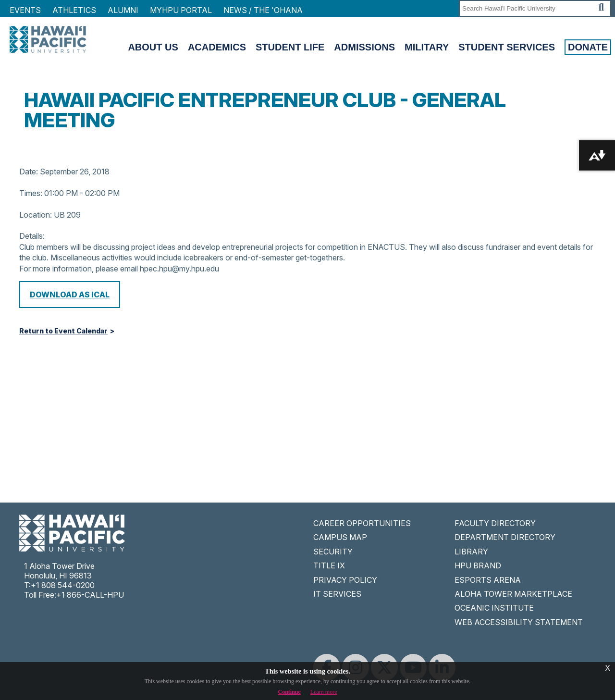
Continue (289, 692)
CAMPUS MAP (340, 537)
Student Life (290, 47)
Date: (29, 172)
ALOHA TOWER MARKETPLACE (513, 594)
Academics (217, 47)
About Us (153, 47)
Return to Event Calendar (63, 331)
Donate (588, 47)
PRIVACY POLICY (345, 580)
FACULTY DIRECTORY (495, 523)
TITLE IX (329, 565)
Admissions (364, 47)
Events (25, 10)
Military (427, 47)
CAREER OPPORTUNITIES (362, 523)
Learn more (324, 692)
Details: (32, 236)
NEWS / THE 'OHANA (263, 10)
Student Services (507, 47)
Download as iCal (70, 295)
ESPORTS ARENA (488, 580)
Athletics (74, 10)
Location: (36, 215)
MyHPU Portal (181, 10)
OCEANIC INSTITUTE (494, 608)
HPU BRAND (478, 565)
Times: (31, 193)
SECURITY (333, 552)
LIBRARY (471, 552)
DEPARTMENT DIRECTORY (505, 537)
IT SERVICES (337, 594)
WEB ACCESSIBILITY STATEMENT (519, 622)
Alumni (123, 10)
